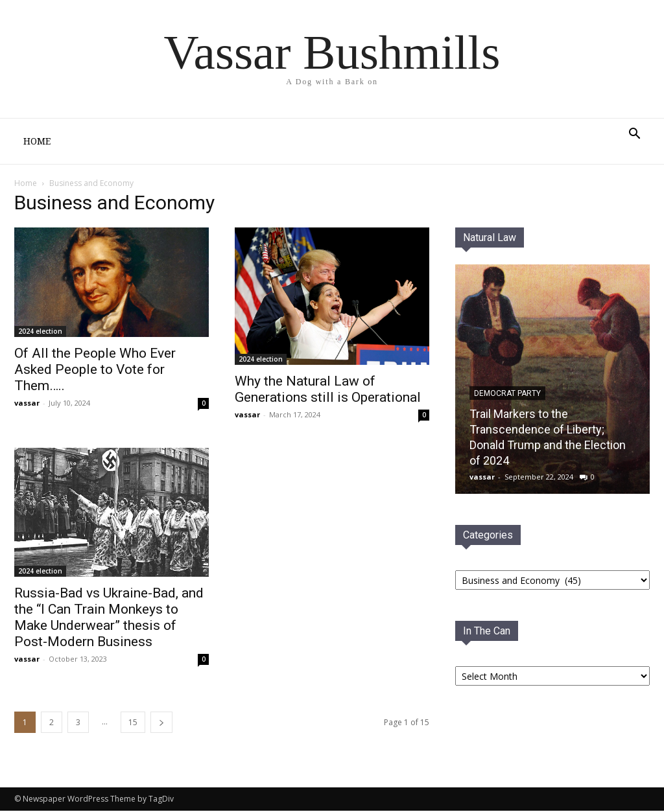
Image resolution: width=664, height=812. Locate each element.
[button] (634, 135)
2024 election (40, 332)
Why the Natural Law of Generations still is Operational (328, 390)
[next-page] (161, 724)
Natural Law (490, 239)
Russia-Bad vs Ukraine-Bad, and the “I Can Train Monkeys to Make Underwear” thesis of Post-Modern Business (109, 619)
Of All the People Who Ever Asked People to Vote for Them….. (95, 371)
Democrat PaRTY (507, 395)
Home (37, 141)
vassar (27, 404)
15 (133, 724)
